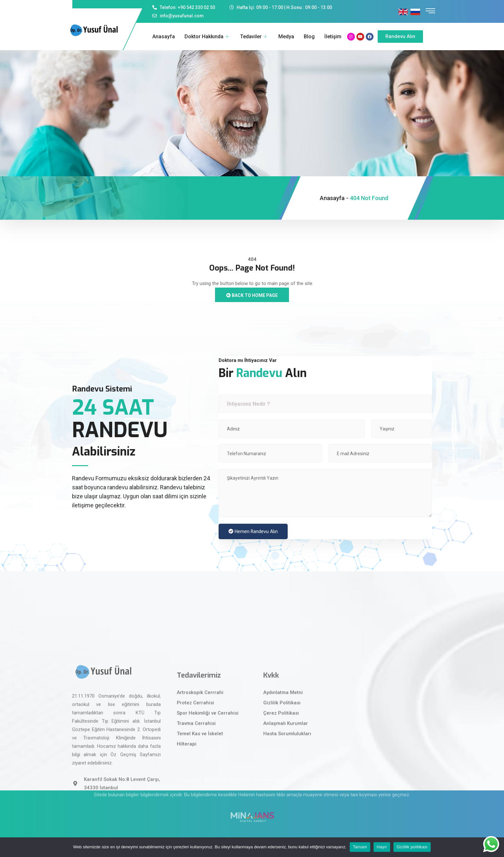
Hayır (382, 847)
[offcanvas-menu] (430, 11)
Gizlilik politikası (412, 847)
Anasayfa (164, 37)
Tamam (360, 847)
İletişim (333, 37)
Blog (309, 37)
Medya (286, 37)
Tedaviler (254, 37)
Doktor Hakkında (207, 37)
